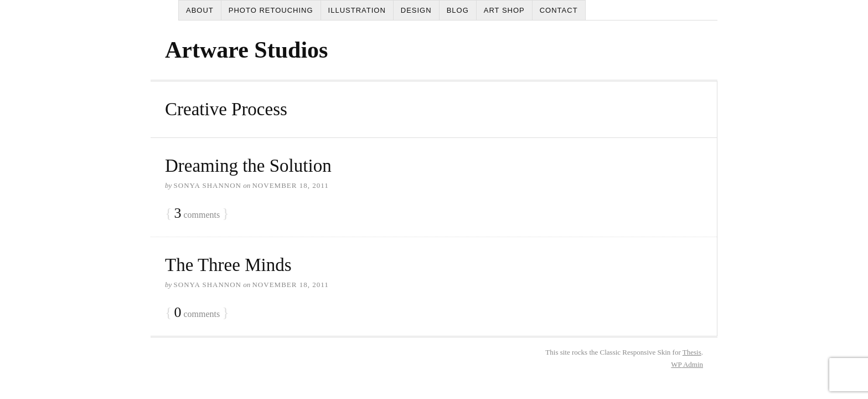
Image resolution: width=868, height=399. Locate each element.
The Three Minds (228, 265)
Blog (458, 10)
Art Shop (504, 10)
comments (197, 214)
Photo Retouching (271, 10)
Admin (687, 364)
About (200, 10)
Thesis (692, 352)
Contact (559, 10)
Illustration (357, 10)
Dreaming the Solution (248, 166)
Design (416, 10)
